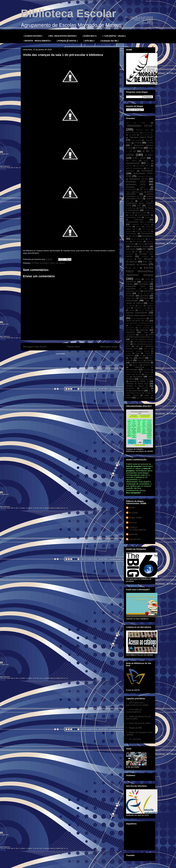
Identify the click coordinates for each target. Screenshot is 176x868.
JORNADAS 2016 (140, 308)
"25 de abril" (136, 123)
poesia (141, 358)
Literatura (130, 332)
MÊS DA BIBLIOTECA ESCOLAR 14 (140, 336)
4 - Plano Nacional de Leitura (139, 723)
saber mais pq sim (134, 374)
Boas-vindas (139, 192)
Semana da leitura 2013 (137, 384)
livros (146, 332)
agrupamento (133, 163)
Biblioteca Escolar (68, 13)
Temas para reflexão (135, 391)
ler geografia (144, 328)
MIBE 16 (147, 349)
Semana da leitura (146, 379)
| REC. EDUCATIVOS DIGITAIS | (62, 36)
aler (148, 163)
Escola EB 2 (132, 268)
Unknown (133, 523)
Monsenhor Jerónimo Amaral (138, 351)
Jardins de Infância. (57, 263)
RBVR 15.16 (148, 365)
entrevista (145, 256)
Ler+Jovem (130, 330)
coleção (132, 215)
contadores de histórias (140, 224)
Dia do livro (138, 241)
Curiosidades (131, 234)
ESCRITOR (131, 282)
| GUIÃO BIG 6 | (90, 36)
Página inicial (73, 347)
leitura (132, 310)
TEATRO (145, 388)
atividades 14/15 (136, 184)
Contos (129, 227)
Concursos (139, 220)
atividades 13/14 (136, 182)
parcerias (149, 356)
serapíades (130, 388)
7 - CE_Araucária (133, 739)
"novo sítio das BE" (146, 135)
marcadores (131, 335)
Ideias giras (131, 298)
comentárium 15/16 (134, 217)
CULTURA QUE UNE (143, 231)
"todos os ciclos (136, 140)
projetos (150, 360)
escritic (147, 279)
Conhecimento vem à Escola (140, 222)
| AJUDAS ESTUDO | (33, 36)
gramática (144, 296)
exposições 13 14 (136, 289)
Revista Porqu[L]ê (132, 372)
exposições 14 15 (133, 291)
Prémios (140, 360)
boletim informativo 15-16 (140, 197)
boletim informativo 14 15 (140, 195)
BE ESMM (133, 513)
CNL (152, 213)
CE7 (139, 206)
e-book (150, 244)
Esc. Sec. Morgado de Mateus (140, 263)
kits (152, 308)
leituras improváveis (137, 313)
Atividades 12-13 (138, 179)
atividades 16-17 (136, 187)
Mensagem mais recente (35, 347)
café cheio (144, 201)
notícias (147, 353)
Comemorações (144, 215)
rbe (127, 365)
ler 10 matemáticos (139, 318)
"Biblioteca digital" (142, 130)
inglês (147, 301)
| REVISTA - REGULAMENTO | (37, 41)
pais (141, 356)
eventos (129, 284)
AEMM (132, 508)
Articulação (147, 171)
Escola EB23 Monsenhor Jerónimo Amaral (140, 271)
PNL (131, 358)
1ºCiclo (138, 143)
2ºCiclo (150, 143)
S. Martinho (146, 372)
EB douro (131, 249)
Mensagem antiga (109, 347)
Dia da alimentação (138, 239)
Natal (138, 353)
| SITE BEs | (89, 41)
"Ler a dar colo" (148, 133)
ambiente (129, 166)
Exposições (144, 284)
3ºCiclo (139, 148)
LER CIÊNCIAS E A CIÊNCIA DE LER (140, 323)
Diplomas (141, 244)
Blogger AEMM (135, 518)
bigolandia (133, 534)
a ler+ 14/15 (139, 158)
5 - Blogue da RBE (134, 728)
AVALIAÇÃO (131, 189)
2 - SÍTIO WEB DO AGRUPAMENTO (134, 711)
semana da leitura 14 (139, 381)
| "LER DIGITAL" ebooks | (114, 36)
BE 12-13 (144, 189)
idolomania (144, 298)
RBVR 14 (136, 365)
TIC (149, 391)
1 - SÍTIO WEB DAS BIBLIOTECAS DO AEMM (137, 704)
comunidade (149, 217)
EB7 (145, 249)
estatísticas (146, 282)
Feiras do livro (144, 293)
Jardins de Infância (134, 303)
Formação (130, 296)
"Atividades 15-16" (140, 126)
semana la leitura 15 (137, 386)
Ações (146, 161)
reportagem (147, 370)
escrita (138, 279)
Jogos (141, 306)
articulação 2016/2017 (145, 176)
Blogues (129, 192)
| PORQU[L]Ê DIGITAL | (67, 41)
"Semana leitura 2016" (141, 137)
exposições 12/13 (136, 286)
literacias (144, 330)
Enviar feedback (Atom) (75, 354)
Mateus (142, 335)
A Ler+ (149, 155)
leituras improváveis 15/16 (140, 315)
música (128, 353)
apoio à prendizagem (134, 168)
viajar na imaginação (143, 398)
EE (137, 252)
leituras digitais (144, 310)
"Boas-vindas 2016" (133, 133)
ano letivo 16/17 (143, 166)
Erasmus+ (130, 259)
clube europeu (141, 213)
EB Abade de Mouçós (40, 263)
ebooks (129, 252)
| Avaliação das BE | (109, 41)
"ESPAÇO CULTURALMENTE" (138, 529)
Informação (132, 301)
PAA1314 (130, 356)
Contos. (139, 227)
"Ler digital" (133, 135)
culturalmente (135, 539)
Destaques (148, 236)
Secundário (138, 377)
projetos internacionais (140, 363)
